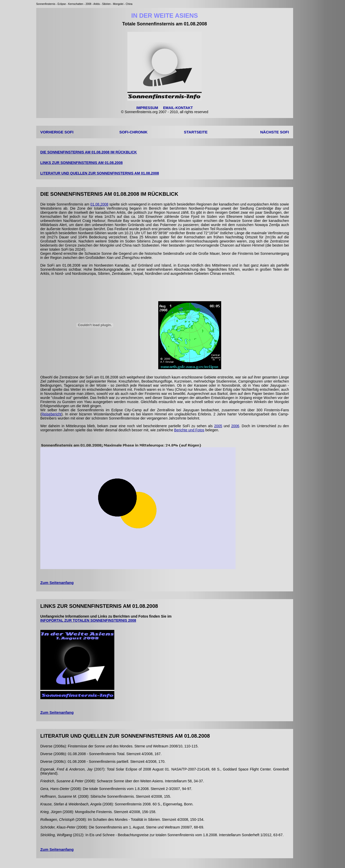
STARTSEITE (196, 132)
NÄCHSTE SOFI (275, 132)
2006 (235, 426)
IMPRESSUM (147, 108)
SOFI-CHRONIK (133, 132)
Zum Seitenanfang (57, 583)
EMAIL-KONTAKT (178, 108)
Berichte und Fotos (189, 430)
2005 (218, 426)
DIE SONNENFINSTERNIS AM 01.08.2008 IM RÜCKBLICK (89, 152)
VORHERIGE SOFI (57, 132)
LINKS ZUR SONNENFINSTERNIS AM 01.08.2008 (82, 163)
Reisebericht (51, 414)
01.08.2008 (99, 204)
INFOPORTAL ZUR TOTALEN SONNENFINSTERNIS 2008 (88, 620)
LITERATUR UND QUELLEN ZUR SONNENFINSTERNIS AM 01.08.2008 (100, 173)
